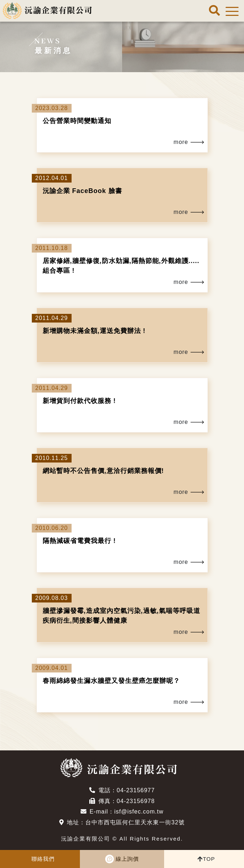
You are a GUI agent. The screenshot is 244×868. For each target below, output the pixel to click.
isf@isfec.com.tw (139, 812)
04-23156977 (136, 790)
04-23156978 (136, 801)
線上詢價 (127, 859)
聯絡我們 (43, 859)
